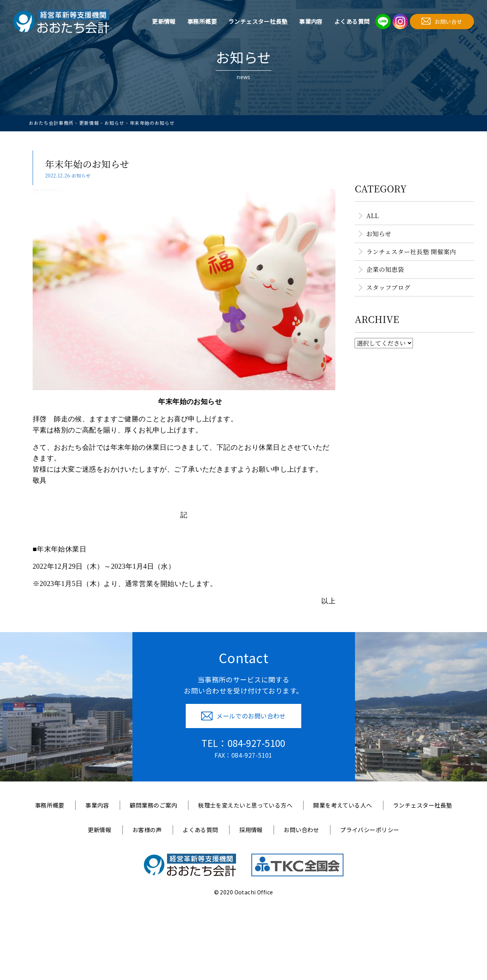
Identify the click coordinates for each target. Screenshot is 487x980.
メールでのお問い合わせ (243, 716)
